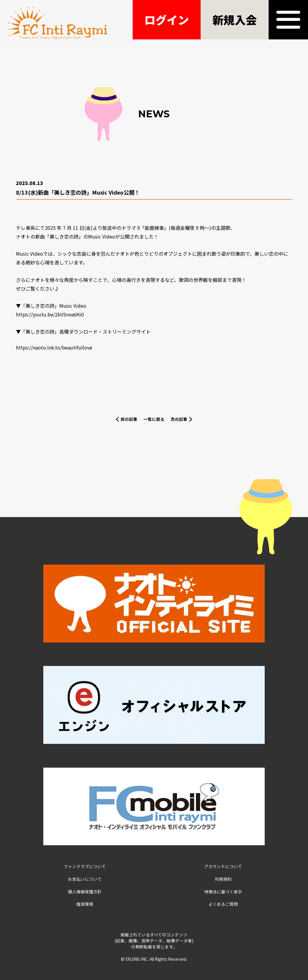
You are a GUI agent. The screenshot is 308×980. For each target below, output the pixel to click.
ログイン (167, 20)
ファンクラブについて (85, 866)
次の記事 (179, 419)
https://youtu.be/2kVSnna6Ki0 (50, 314)
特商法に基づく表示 (223, 892)
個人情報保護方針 (85, 892)
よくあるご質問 (223, 904)
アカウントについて (223, 866)
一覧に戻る (154, 419)
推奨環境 (85, 904)
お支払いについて (85, 879)
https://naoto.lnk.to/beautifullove (54, 347)
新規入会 (235, 20)
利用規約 (223, 879)
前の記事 (129, 419)
